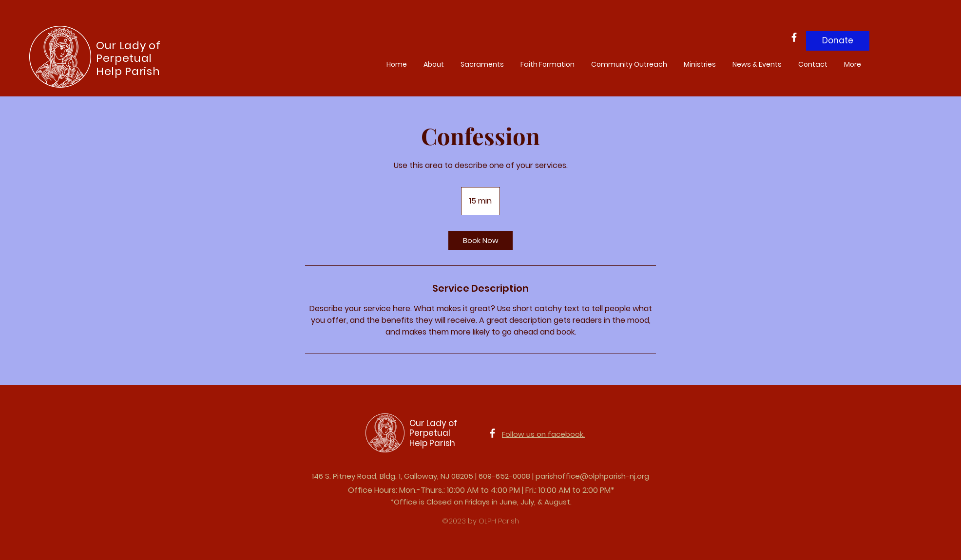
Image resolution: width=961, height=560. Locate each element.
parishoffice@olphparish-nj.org (592, 476)
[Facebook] (794, 37)
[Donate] (838, 41)
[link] (480, 240)
